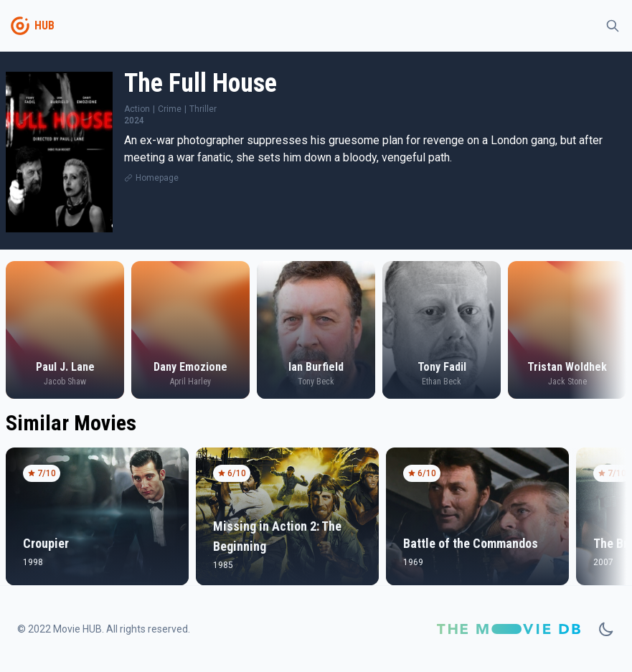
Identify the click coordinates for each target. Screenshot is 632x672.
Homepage (157, 178)
